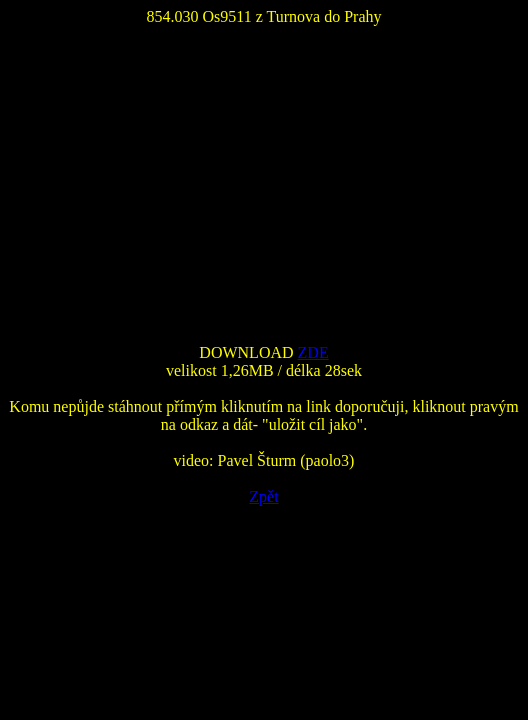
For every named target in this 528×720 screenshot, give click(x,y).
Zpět (263, 496)
